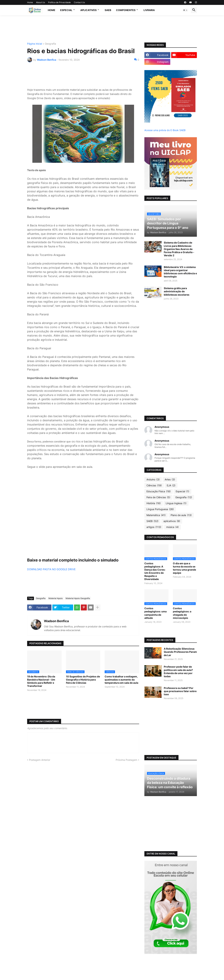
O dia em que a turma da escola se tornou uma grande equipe (184, 568)
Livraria (149, 10)
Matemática (156, 515)
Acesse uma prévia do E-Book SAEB (165, 130)
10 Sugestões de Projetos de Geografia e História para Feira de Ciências (83, 680)
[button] (185, 10)
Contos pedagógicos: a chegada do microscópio (182, 613)
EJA (171, 485)
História (154, 503)
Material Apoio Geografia (78, 598)
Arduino (153, 480)
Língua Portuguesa (160, 509)
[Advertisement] (112, 28)
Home (30, 2)
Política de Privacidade (59, 2)
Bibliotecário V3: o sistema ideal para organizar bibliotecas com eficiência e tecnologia (180, 272)
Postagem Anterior (40, 760)
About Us (41, 2)
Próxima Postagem (126, 760)
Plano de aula (181, 515)
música (172, 527)
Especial (66, 10)
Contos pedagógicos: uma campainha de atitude (155, 613)
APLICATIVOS (88, 10)
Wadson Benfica (56, 621)
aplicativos (172, 521)
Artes (170, 480)
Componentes (126, 10)
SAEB (108, 10)
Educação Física (159, 491)
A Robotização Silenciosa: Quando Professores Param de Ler (180, 652)
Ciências (154, 485)
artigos (154, 527)
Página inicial (35, 44)
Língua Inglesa (176, 503)
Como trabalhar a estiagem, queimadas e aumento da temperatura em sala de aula (121, 680)
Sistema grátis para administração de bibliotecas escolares (177, 291)
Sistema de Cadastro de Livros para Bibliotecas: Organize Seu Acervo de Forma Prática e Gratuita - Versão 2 (179, 249)
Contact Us (79, 2)
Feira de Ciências (158, 497)
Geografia (50, 44)
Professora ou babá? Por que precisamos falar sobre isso (180, 691)
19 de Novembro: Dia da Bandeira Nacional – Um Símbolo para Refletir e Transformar (41, 681)
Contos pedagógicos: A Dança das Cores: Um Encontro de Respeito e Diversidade (155, 571)
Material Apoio (56, 598)
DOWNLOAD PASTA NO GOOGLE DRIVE (51, 569)
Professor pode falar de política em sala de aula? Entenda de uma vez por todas (178, 671)
